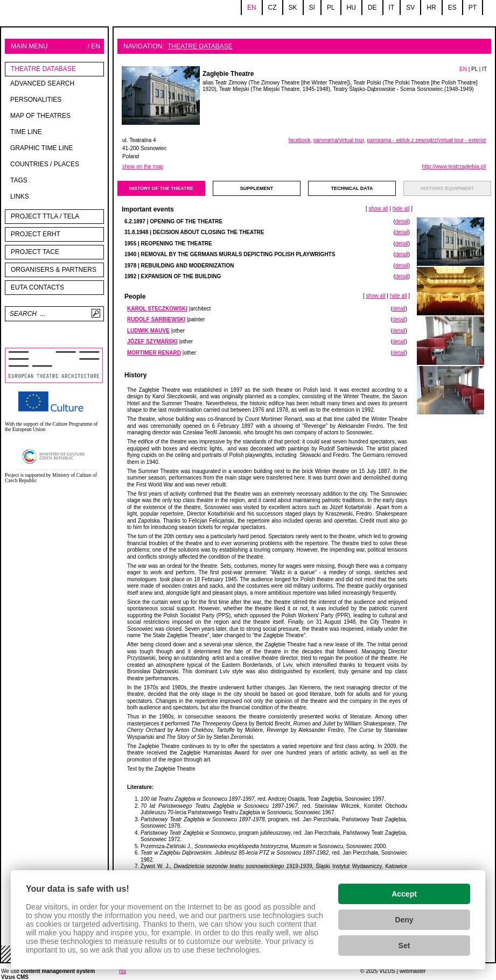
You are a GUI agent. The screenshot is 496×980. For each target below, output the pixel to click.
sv (410, 8)
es (452, 8)
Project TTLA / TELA (45, 216)
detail (402, 221)
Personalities (36, 100)
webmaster (413, 971)
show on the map (143, 167)
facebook (300, 140)
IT (484, 69)
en (252, 8)
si (312, 8)
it (392, 8)
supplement (257, 188)
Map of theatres (40, 116)
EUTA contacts (37, 287)
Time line (26, 132)
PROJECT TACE (35, 252)
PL (474, 69)
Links (20, 196)
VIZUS (387, 971)
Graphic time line (41, 148)
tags (19, 180)
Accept (404, 894)
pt (473, 8)
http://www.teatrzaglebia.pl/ (454, 167)
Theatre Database (43, 69)
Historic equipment (447, 188)
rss (123, 971)
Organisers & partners (54, 270)
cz (273, 8)
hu (351, 8)
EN (463, 69)
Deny (404, 920)
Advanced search (42, 83)
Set (404, 946)
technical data (352, 188)
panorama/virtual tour (339, 140)
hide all (401, 209)
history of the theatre (161, 188)
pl (331, 8)
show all (378, 209)
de (372, 8)
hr (431, 8)
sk (293, 8)
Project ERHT (36, 234)
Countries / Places (45, 164)
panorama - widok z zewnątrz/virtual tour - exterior (427, 140)
